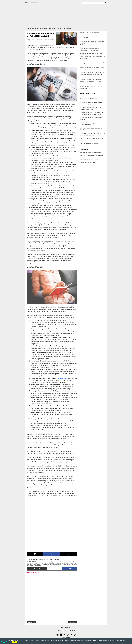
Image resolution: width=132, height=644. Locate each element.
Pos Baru (31, 622)
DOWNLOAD (66, 628)
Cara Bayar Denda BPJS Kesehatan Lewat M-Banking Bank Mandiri (92, 134)
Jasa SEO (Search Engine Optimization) (92, 156)
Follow (37, 568)
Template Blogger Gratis (87, 162)
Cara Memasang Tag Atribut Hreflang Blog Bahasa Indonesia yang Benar (91, 113)
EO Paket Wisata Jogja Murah (89, 144)
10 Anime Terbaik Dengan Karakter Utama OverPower (91, 124)
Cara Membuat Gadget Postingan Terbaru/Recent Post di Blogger (90, 49)
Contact (72, 631)
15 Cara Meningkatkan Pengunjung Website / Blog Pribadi (91, 108)
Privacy (65, 631)
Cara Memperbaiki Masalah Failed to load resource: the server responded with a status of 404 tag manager (93, 74)
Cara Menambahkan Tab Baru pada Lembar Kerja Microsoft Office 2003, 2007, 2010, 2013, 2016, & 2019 (91, 81)
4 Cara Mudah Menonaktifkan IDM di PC (92, 53)
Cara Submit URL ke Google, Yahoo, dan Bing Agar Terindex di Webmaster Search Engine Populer (92, 43)
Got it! (14, 642)
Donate (69, 568)
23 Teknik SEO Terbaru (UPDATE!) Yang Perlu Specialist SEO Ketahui (92, 98)
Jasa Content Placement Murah (89, 159)
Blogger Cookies (6, 642)
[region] (66, 16)
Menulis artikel (63, 378)
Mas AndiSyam (32, 3)
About (59, 631)
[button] (35, 554)
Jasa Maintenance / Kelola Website (90, 152)
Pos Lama (73, 622)
